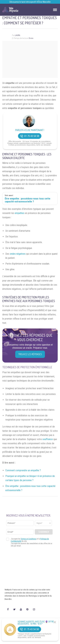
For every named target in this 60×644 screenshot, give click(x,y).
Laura (18, 35)
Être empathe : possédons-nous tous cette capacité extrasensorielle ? (28, 200)
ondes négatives (18, 254)
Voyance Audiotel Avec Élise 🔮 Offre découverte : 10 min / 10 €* (36, 623)
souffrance (48, 439)
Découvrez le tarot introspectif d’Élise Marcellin (30, 2)
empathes (20, 213)
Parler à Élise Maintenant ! (30, 130)
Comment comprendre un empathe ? (23, 470)
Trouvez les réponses (30, 354)
